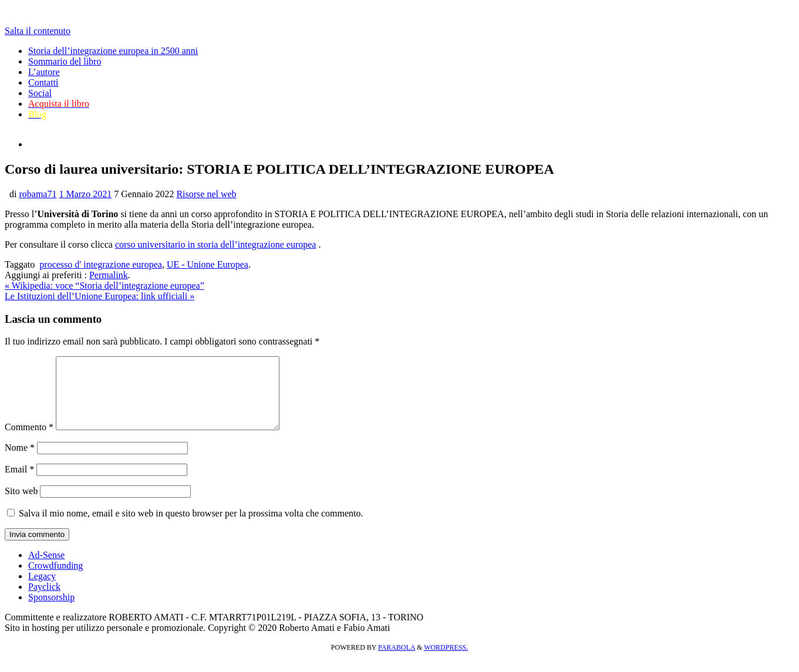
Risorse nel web (206, 194)
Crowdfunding (55, 580)
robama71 (38, 194)
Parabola (397, 661)
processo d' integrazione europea (101, 264)
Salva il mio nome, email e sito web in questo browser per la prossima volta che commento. (191, 527)
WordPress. (446, 661)
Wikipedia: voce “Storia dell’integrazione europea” (104, 286)
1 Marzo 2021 (85, 194)
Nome (20, 462)
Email (19, 483)
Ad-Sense (46, 569)
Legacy (42, 590)
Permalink (109, 275)
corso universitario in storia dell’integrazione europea (216, 244)
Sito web (21, 505)
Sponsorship (51, 611)
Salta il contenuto (38, 31)
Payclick (44, 601)
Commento (29, 441)
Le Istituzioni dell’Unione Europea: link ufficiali (100, 296)
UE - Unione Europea (208, 264)
